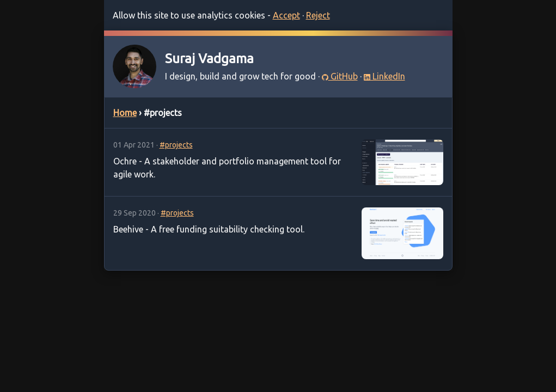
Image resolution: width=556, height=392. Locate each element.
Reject (318, 15)
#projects (176, 145)
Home (125, 113)
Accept (286, 15)
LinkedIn (384, 76)
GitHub (340, 76)
